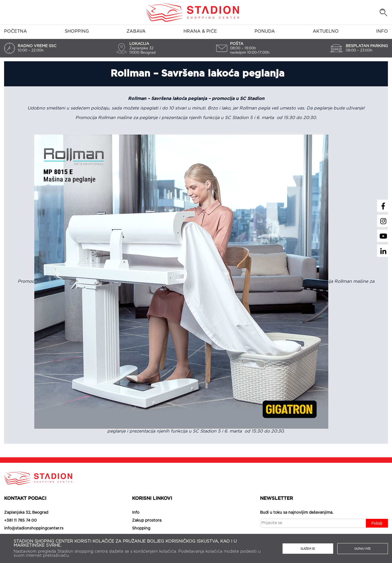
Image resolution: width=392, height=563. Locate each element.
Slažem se (308, 549)
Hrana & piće (200, 31)
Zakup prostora (147, 521)
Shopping (77, 31)
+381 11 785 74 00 (20, 521)
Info (382, 31)
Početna (16, 31)
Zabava (136, 31)
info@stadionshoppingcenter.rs (34, 528)
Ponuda (265, 31)
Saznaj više (363, 549)
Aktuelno (326, 31)
